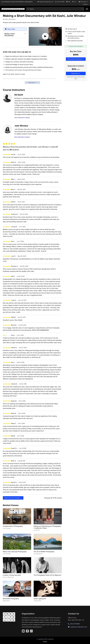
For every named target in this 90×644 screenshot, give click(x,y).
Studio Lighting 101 (40, 599)
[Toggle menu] (87, 9)
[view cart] (74, 2)
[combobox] (55, 9)
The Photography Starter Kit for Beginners (47, 575)
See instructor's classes (22, 118)
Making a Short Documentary (10, 35)
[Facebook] (27, 631)
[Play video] (45, 36)
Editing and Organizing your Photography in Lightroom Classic (47, 527)
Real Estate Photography (11, 599)
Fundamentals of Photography (13, 526)
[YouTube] (23, 631)
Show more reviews (13, 498)
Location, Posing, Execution (12, 575)
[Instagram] (31, 631)
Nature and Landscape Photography (15, 552)
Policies (45, 641)
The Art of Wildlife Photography (44, 552)
